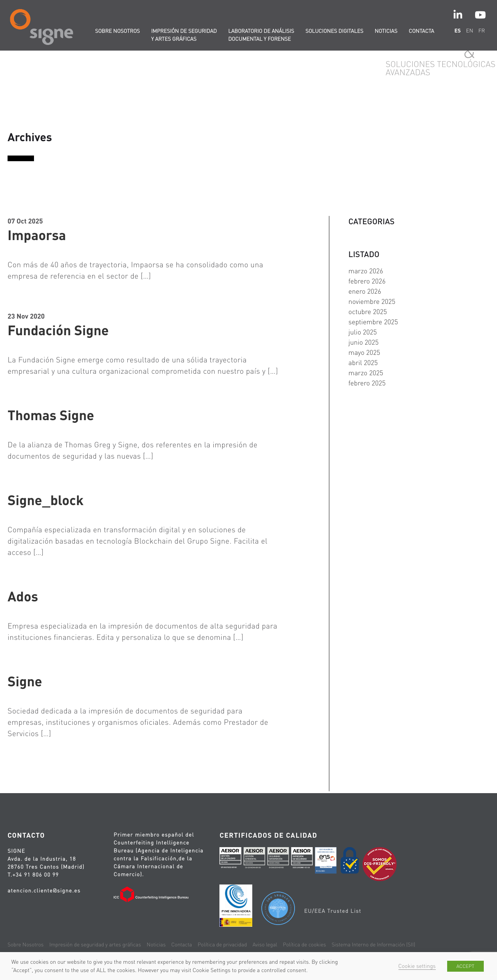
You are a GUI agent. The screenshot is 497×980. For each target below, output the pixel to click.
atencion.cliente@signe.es (44, 891)
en (470, 31)
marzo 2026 (366, 271)
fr (482, 31)
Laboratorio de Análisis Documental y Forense (261, 35)
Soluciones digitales (334, 31)
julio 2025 (363, 332)
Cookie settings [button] (417, 966)
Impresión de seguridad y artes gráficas (184, 35)
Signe (25, 681)
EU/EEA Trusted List (333, 911)
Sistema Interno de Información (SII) (373, 945)
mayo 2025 (364, 352)
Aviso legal (265, 945)
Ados (23, 596)
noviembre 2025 (372, 301)
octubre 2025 (368, 312)
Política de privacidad (222, 945)
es (458, 31)
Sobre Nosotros (25, 945)
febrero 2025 (367, 383)
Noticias (386, 31)
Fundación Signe (58, 330)
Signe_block (46, 500)
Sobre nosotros (118, 31)
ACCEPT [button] (465, 966)
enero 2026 (365, 291)
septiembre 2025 (373, 322)
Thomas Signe (51, 415)
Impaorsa (37, 235)
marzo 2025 (366, 373)
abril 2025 (363, 363)
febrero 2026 (367, 281)
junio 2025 (364, 342)
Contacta (421, 31)
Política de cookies (304, 945)
